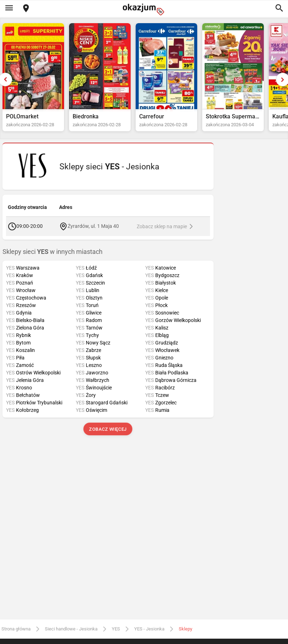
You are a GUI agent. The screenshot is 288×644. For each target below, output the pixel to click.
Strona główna (16, 629)
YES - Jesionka (149, 629)
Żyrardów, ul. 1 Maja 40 (93, 226)
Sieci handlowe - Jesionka (71, 629)
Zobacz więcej (108, 429)
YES (116, 629)
